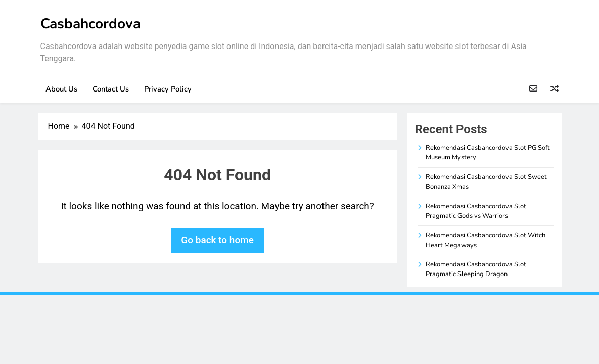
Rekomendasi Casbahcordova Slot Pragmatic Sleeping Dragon (476, 269)
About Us (61, 89)
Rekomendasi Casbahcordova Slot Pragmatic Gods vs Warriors (476, 211)
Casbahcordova (90, 24)
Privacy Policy (168, 89)
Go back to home (217, 240)
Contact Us (111, 89)
